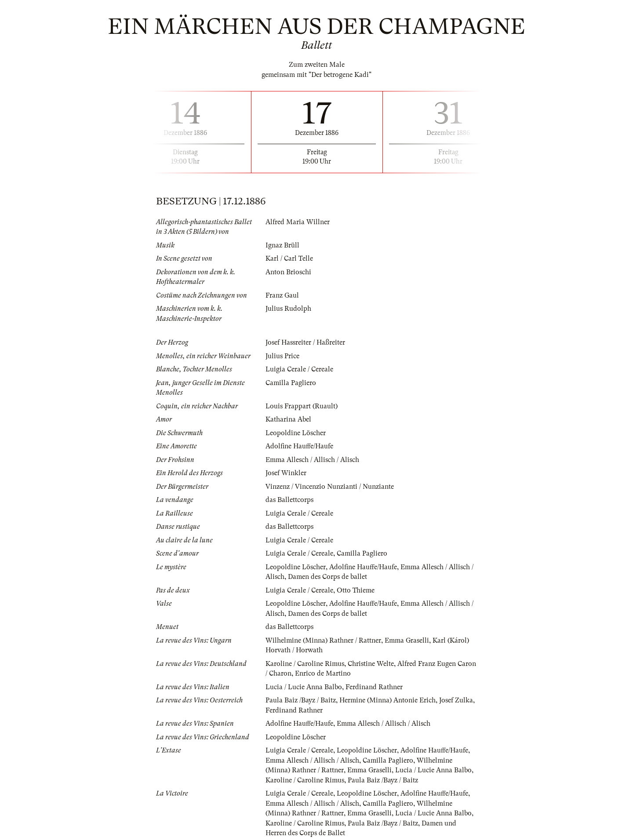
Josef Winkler (286, 473)
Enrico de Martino (323, 673)
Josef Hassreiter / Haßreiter (305, 342)
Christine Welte (371, 664)
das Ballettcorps (289, 500)
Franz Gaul (282, 295)
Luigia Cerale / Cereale (299, 369)
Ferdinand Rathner (374, 687)
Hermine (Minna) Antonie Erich (387, 700)
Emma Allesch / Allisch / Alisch (312, 460)
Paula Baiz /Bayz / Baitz (301, 700)
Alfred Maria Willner (298, 222)
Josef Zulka (456, 700)
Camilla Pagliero (291, 383)
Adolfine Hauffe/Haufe (299, 446)
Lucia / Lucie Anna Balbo (304, 687)
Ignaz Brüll (282, 245)
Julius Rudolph (288, 309)
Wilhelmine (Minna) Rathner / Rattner (323, 640)
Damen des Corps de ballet (327, 577)
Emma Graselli (407, 640)
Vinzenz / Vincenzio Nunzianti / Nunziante (330, 487)
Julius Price (282, 356)
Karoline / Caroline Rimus (305, 664)
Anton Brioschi (288, 272)
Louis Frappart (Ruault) (302, 406)
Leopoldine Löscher (296, 433)
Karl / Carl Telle (289, 258)
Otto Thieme (356, 590)
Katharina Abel (288, 419)
